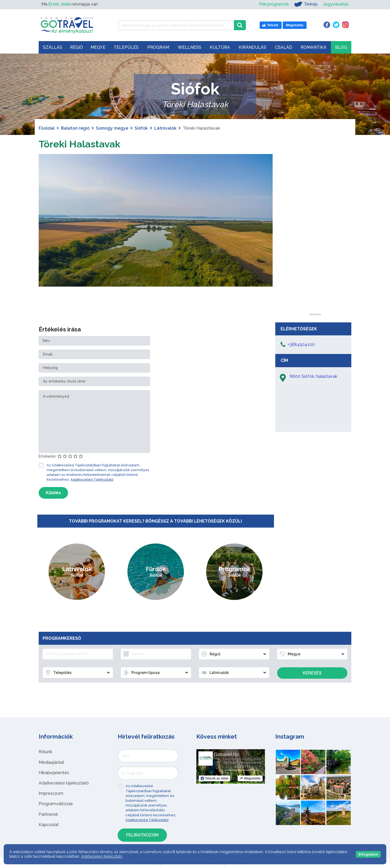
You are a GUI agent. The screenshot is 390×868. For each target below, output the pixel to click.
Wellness (190, 47)
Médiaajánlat (51, 762)
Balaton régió (75, 128)
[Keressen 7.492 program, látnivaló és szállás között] (176, 25)
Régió (76, 47)
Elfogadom (368, 854)
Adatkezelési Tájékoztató (92, 479)
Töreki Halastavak (84, 144)
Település (126, 47)
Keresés (312, 673)
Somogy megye (112, 128)
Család (284, 47)
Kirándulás (252, 47)
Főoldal (47, 128)
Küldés (53, 493)
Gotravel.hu (226, 755)
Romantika (314, 47)
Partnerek (48, 814)
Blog (341, 47)
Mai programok (274, 4)
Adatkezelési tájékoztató (64, 783)
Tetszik (214, 778)
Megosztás (250, 778)
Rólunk (45, 752)
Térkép (306, 4)
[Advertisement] (315, 234)
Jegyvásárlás (336, 4)
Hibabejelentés (54, 773)
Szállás (53, 47)
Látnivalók (165, 128)
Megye (98, 47)
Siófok (141, 128)
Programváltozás (56, 804)
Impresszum (51, 793)
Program (158, 47)
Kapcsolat (49, 825)
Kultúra (220, 47)
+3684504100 (301, 345)
